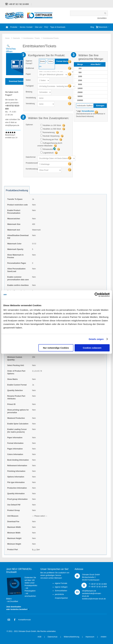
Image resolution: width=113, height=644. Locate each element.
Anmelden (102, 18)
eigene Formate (61, 583)
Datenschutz (53, 637)
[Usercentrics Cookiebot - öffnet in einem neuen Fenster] (97, 295)
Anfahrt (104, 637)
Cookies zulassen (92, 348)
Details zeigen (96, 339)
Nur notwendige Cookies (56, 348)
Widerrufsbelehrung (72, 637)
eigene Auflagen (61, 587)
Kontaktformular (25, 620)
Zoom (13, 60)
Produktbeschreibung (17, 190)
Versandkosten (88, 111)
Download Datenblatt (18, 81)
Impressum (90, 637)
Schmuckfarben (61, 591)
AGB (39, 637)
